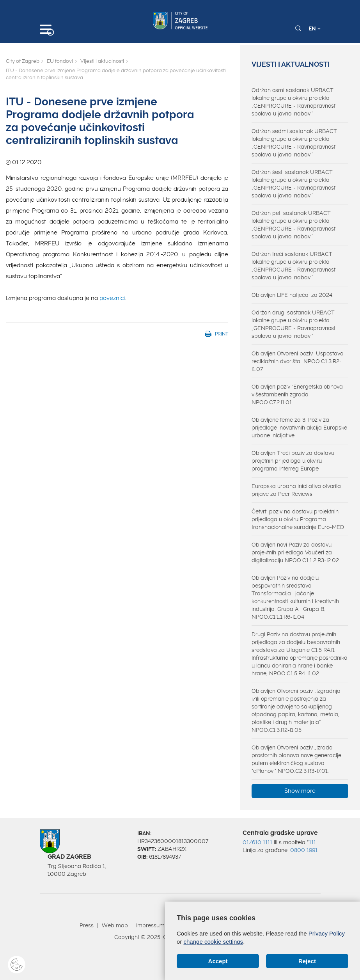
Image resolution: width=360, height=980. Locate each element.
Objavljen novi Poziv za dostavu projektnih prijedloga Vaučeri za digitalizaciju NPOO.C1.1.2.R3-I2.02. (296, 552)
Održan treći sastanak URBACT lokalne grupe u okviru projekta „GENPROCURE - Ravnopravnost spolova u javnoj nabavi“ (293, 266)
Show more (300, 791)
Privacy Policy (327, 933)
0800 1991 (304, 850)
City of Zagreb (23, 61)
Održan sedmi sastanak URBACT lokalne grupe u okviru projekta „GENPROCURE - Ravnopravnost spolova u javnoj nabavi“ (294, 143)
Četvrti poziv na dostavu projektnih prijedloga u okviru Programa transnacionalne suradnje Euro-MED (298, 519)
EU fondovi (60, 61)
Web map (115, 925)
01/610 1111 (257, 842)
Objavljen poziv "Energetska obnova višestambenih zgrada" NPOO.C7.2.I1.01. (297, 394)
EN (315, 28)
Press (87, 925)
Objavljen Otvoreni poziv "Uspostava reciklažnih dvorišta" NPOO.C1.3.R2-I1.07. (298, 361)
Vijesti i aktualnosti (102, 61)
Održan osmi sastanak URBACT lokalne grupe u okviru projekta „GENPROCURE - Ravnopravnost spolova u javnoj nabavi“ (293, 102)
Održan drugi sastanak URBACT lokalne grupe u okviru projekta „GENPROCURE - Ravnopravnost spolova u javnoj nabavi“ (293, 324)
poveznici (112, 298)
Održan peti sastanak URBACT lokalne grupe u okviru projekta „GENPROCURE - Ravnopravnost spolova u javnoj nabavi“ (293, 225)
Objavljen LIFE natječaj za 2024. (293, 295)
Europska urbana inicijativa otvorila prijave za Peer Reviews (296, 490)
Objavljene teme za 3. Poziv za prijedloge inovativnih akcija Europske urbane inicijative (299, 428)
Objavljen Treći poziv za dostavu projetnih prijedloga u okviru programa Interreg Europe (293, 461)
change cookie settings (214, 942)
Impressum (150, 925)
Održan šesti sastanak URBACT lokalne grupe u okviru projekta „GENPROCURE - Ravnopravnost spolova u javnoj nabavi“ (293, 184)
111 (312, 842)
